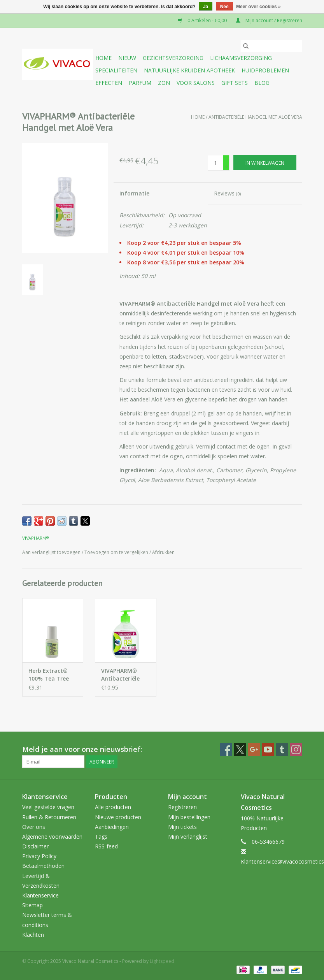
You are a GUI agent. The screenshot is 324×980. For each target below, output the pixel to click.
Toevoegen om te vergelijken (117, 552)
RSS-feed (106, 846)
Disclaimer (35, 846)
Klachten (33, 935)
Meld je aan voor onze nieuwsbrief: (82, 749)
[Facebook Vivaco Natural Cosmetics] (226, 750)
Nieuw (127, 58)
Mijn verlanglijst (188, 837)
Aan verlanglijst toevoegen (52, 552)
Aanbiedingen (112, 827)
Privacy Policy (39, 856)
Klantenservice (40, 895)
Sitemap (32, 905)
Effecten (109, 83)
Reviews (227, 193)
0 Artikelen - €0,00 (203, 20)
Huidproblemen (265, 70)
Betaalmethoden (43, 866)
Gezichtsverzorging (173, 58)
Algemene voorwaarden (52, 837)
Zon (164, 83)
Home (103, 58)
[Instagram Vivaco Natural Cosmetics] (296, 750)
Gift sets (235, 83)
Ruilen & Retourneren (49, 817)
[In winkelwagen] (265, 163)
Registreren (182, 807)
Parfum (140, 83)
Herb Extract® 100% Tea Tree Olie (49, 675)
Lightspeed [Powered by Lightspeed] (162, 961)
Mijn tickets (182, 827)
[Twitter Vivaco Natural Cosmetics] (240, 750)
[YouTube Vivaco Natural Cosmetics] (268, 750)
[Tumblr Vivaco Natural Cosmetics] (282, 750)
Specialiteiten (116, 70)
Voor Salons (196, 83)
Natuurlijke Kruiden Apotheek (189, 70)
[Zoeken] (271, 46)
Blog (262, 83)
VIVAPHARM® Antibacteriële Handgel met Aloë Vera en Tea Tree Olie (125, 675)
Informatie (134, 193)
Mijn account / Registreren (269, 20)
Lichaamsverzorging (241, 58)
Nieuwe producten (118, 817)
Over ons (34, 827)
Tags (101, 837)
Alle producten (113, 807)
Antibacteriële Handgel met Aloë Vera (255, 117)
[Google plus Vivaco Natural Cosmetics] (254, 750)
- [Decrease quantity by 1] (226, 166)
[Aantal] (215, 163)
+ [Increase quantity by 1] (226, 159)
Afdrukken (163, 552)
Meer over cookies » (258, 7)
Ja (206, 7)
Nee (224, 7)
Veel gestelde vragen (48, 807)
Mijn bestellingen (189, 817)
